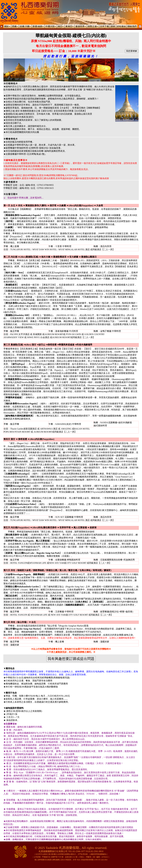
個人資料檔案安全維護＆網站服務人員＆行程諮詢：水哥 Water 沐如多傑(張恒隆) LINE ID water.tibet (71, 860)
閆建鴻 (89, 857)
